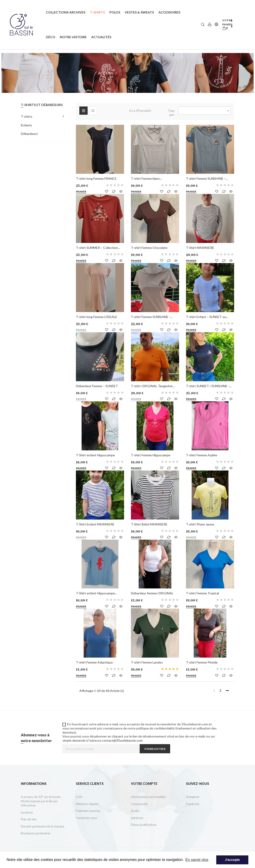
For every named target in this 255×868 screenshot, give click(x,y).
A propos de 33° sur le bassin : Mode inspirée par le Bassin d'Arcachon (41, 801)
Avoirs (135, 811)
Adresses (137, 818)
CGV (79, 797)
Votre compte (144, 784)
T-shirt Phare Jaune (200, 524)
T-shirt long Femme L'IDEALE (97, 317)
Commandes (139, 804)
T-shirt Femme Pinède (202, 662)
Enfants (26, 125)
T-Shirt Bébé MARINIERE (149, 524)
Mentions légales (87, 804)
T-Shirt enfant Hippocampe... (96, 593)
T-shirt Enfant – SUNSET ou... (207, 317)
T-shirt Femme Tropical (202, 593)
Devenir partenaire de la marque (43, 826)
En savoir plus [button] (197, 860)
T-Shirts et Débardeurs (42, 105)
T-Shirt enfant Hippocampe (95, 455)
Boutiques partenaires (36, 833)
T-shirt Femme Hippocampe (151, 455)
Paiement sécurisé (88, 811)
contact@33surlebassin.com (122, 740)
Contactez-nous (87, 818)
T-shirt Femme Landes (147, 662)
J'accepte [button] (232, 860)
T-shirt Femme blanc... (147, 178)
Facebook (193, 804)
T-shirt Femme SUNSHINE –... (207, 178)
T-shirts (27, 116)
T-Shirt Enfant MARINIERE (95, 524)
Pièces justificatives (144, 825)
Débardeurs (29, 134)
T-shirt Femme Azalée (202, 455)
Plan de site (29, 819)
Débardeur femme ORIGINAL (152, 593)
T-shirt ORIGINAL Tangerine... (153, 386)
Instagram (193, 797)
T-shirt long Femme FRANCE (96, 178)
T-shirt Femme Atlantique (94, 662)
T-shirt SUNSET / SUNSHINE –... (209, 386)
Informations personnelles (148, 797)
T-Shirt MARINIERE (200, 248)
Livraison (27, 812)
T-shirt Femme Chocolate (149, 248)
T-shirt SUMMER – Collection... (98, 248)
